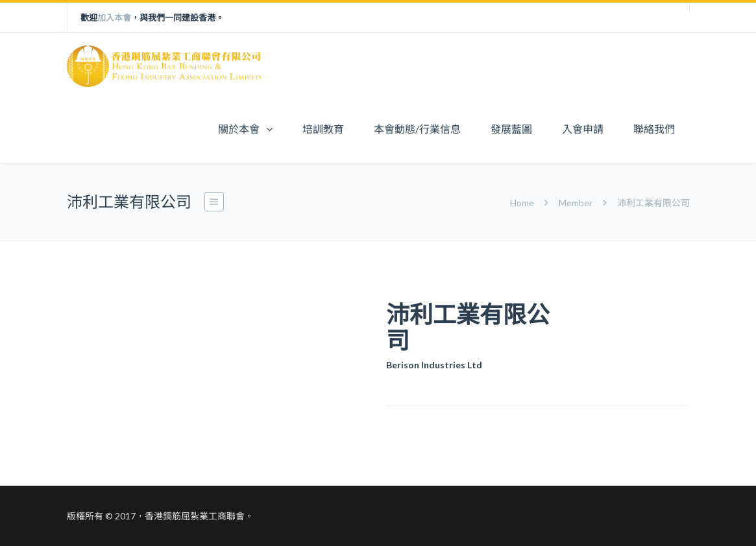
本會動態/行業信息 (417, 129)
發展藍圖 (511, 129)
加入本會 (114, 18)
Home (523, 203)
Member (576, 203)
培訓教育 (323, 129)
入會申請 (583, 129)
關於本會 (239, 129)
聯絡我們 (654, 129)
